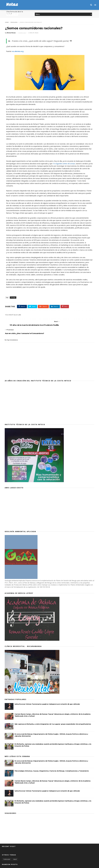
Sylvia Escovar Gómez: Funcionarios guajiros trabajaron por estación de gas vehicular (47, 696)
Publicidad (7, 851)
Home (7, 22)
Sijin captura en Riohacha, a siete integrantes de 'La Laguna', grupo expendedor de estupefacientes (53, 716)
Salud (15, 851)
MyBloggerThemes (35, 865)
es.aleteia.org (18, 51)
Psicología (14, 22)
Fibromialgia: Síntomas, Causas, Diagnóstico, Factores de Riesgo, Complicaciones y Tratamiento (52, 763)
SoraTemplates (14, 865)
